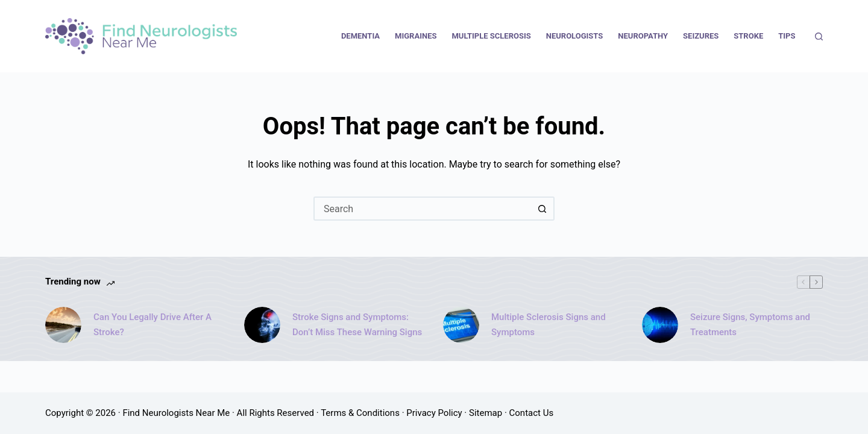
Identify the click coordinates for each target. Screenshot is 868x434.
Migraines (416, 36)
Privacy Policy (434, 413)
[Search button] (542, 209)
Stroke (748, 36)
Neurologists (575, 36)
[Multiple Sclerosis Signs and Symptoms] (461, 325)
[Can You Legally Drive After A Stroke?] (63, 325)
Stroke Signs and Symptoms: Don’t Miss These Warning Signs (357, 325)
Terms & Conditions (360, 413)
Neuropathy (643, 36)
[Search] (819, 36)
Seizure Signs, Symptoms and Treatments (750, 325)
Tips (787, 36)
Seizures (701, 36)
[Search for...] (422, 209)
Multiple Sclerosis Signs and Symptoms (549, 325)
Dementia (360, 36)
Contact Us (532, 413)
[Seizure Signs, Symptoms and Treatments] (660, 325)
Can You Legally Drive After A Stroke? (153, 325)
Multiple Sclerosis (491, 36)
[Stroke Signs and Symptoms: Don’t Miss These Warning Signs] (262, 325)
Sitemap (486, 413)
